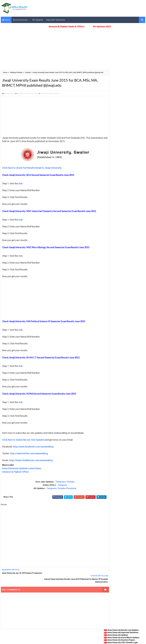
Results (56, 97)
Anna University (20, 19)
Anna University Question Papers (122, 77)
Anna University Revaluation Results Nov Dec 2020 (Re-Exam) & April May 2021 (124, 125)
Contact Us (14, 636)
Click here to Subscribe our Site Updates (23, 443)
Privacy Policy (36, 636)
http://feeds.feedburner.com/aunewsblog (31, 464)
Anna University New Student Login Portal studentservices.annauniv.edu (123, 114)
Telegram (55, 485)
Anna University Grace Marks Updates (124, 75)
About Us (4, 636)
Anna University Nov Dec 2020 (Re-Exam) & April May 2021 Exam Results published (125, 142)
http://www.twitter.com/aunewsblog (29, 457)
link (20, 187)
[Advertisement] (73, 46)
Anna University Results (113, 158)
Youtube (65, 485)
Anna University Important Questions (124, 70)
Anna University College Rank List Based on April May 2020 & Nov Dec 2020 (125, 130)
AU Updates (37, 19)
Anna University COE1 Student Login (123, 80)
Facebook (66, 492)
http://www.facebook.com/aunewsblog (33, 450)
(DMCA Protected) (64, 640)
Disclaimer (59, 636)
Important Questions (55, 19)
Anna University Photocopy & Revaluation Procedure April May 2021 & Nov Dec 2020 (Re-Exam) (125, 136)
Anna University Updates (119, 72)
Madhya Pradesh (46, 97)
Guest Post (24, 636)
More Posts (142, 146)
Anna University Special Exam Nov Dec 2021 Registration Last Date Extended (124, 119)
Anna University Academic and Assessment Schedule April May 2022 (124, 109)
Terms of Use (48, 636)
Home (7, 19)
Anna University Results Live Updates (124, 68)
